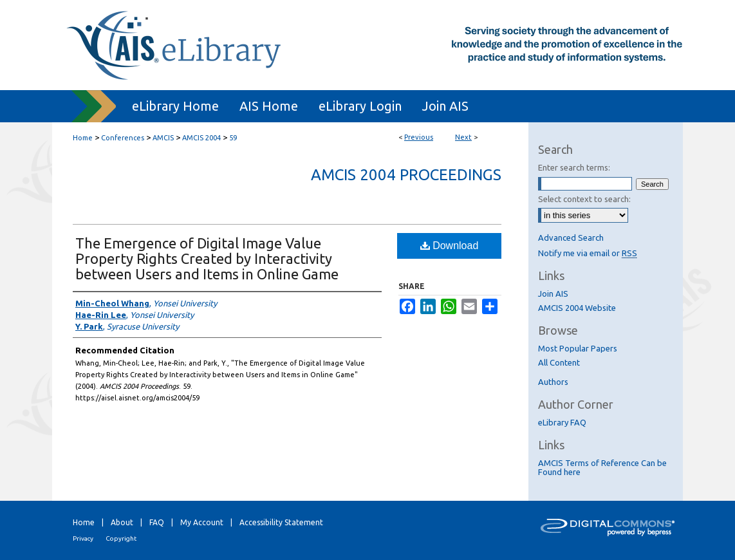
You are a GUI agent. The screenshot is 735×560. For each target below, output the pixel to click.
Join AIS (553, 294)
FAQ (157, 522)
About (122, 522)
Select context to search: (584, 199)
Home (83, 138)
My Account (202, 522)
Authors (553, 382)
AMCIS (163, 138)
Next (463, 137)
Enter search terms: (574, 167)
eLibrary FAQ (562, 422)
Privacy (83, 538)
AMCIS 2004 (201, 138)
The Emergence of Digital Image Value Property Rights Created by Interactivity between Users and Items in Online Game (207, 258)
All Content (559, 362)
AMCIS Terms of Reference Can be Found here (602, 467)
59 (233, 138)
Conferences (123, 138)
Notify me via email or (588, 253)
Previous (419, 137)
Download (450, 246)
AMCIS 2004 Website (577, 308)
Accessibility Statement (281, 522)
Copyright (121, 538)
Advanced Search (571, 238)
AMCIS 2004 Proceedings (406, 175)
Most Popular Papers (578, 348)
